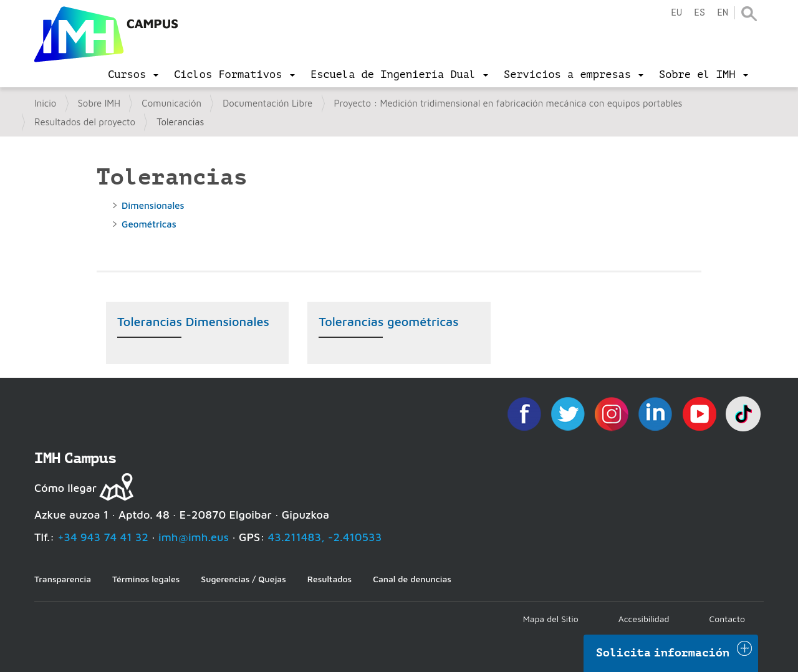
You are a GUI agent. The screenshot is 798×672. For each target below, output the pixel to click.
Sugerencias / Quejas (243, 579)
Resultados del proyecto (85, 122)
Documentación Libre (267, 103)
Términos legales (146, 579)
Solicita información (663, 653)
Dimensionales (153, 205)
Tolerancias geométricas (388, 321)
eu (676, 13)
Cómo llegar (65, 488)
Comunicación (171, 103)
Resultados (329, 579)
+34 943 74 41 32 (103, 537)
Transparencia (63, 579)
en (723, 13)
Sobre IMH (99, 103)
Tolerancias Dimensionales (193, 321)
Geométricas (149, 224)
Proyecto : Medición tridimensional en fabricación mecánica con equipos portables (508, 103)
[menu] (133, 75)
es (699, 13)
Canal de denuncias (412, 579)
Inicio (45, 103)
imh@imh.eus (194, 537)
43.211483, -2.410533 (325, 537)
